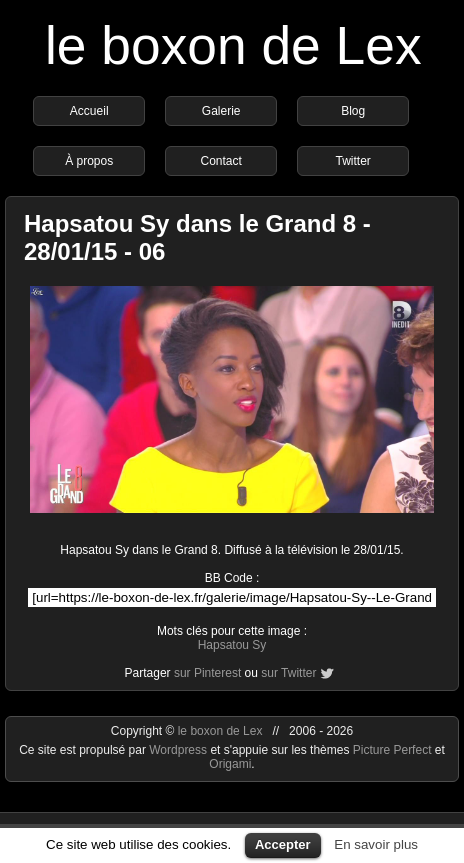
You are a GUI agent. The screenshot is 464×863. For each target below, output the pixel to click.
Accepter (283, 844)
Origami (230, 764)
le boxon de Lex (233, 45)
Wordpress (179, 750)
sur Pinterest (207, 673)
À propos (89, 161)
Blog (353, 111)
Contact (221, 161)
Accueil (89, 111)
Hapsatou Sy (232, 645)
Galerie (221, 111)
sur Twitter (288, 673)
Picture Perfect (392, 750)
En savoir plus (376, 844)
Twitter (353, 161)
